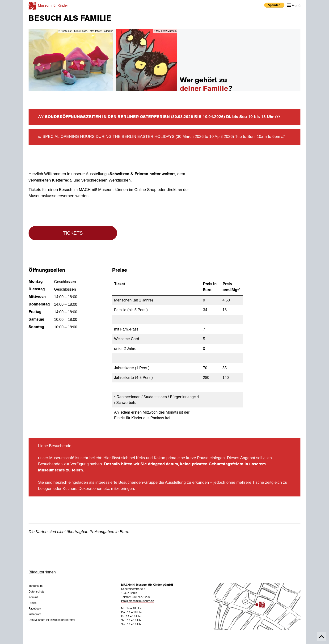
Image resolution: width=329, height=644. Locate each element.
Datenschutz (36, 592)
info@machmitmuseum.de (138, 601)
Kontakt (33, 597)
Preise (33, 603)
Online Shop (145, 190)
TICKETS (73, 233)
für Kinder (53, 5)
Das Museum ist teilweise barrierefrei (52, 620)
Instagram (35, 614)
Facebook (35, 609)
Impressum (36, 586)
